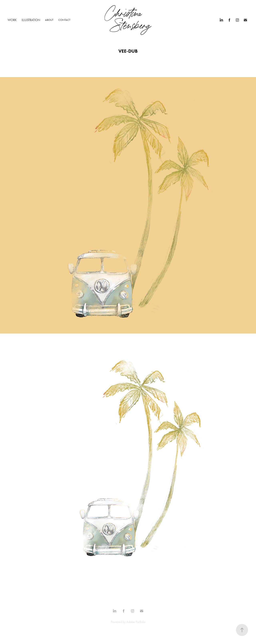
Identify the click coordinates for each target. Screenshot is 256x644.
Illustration (31, 20)
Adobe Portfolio (136, 622)
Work (12, 20)
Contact (64, 20)
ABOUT (49, 20)
